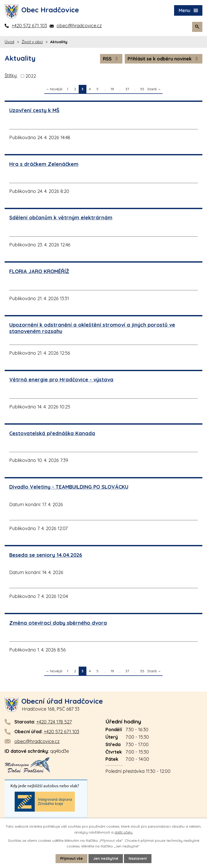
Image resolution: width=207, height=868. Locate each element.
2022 (31, 76)
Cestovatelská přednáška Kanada (52, 433)
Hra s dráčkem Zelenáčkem (44, 164)
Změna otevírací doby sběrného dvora (58, 623)
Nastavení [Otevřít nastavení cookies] (138, 858)
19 (112, 89)
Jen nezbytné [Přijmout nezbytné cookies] (106, 858)
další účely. (124, 832)
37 (127, 89)
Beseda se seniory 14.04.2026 (46, 555)
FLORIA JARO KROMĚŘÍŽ (39, 271)
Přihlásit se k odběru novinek (164, 59)
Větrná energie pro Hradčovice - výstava (61, 379)
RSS (111, 59)
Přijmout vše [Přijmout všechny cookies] (71, 858)
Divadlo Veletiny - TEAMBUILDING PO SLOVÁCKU (69, 487)
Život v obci (32, 42)
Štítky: (11, 75)
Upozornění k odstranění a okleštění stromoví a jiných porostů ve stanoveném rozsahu (92, 328)
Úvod (9, 42)
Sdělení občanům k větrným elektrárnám (61, 217)
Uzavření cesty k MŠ (34, 110)
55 (142, 89)
